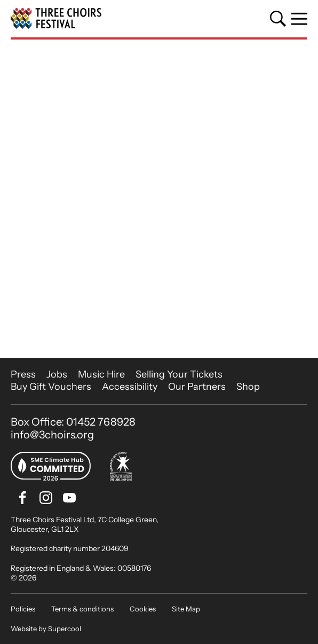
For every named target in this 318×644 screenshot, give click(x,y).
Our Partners (197, 387)
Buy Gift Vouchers (51, 387)
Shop (248, 387)
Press (23, 374)
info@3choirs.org (52, 435)
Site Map (186, 609)
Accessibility (130, 387)
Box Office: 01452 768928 (73, 422)
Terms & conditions (82, 609)
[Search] (278, 19)
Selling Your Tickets (179, 374)
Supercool (65, 629)
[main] (159, 199)
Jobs (57, 374)
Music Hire (101, 374)
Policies (23, 609)
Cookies (143, 609)
